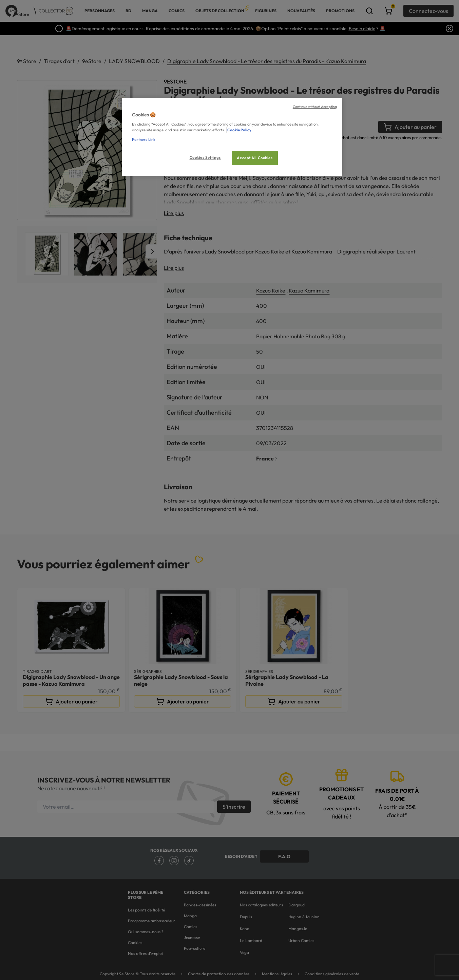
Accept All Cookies (255, 158)
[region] (232, 137)
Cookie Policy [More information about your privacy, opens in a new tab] (239, 130)
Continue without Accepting (315, 107)
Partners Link (144, 139)
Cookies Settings (205, 157)
